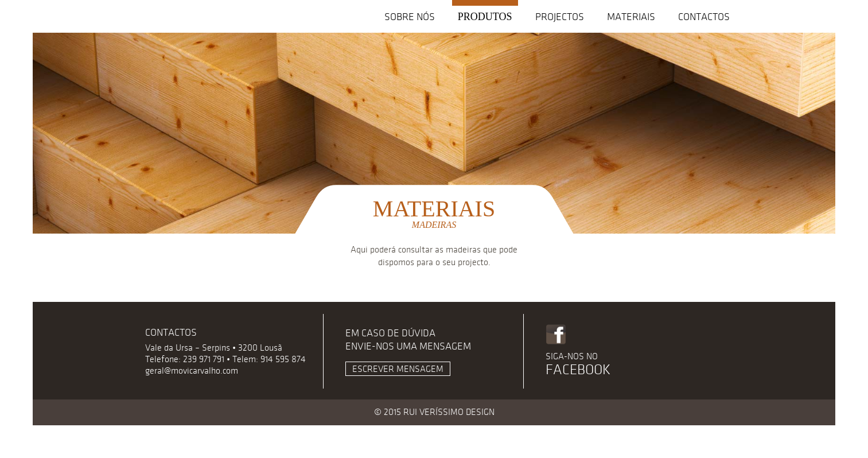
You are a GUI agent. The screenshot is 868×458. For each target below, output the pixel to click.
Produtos (485, 17)
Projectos (560, 17)
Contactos (704, 17)
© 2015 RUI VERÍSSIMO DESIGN (434, 412)
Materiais (631, 17)
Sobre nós (410, 17)
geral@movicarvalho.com (192, 371)
